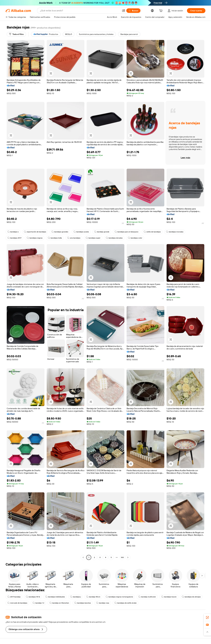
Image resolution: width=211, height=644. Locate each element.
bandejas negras (35, 238)
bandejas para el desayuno (126, 232)
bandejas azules (81, 232)
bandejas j (76, 597)
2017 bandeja (14, 597)
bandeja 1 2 (38, 603)
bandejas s (13, 232)
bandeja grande (102, 232)
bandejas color (135, 238)
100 (122, 557)
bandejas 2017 (14, 238)
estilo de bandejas (152, 232)
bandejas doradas (114, 238)
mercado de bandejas (17, 603)
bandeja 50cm (93, 597)
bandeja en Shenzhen (59, 603)
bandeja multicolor (147, 597)
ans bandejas (74, 238)
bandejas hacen (169, 597)
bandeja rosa (103, 603)
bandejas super (93, 238)
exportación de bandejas (35, 232)
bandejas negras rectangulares (119, 597)
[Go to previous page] (83, 557)
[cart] (169, 11)
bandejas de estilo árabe (125, 603)
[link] (207, 617)
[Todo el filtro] (16, 34)
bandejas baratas (83, 603)
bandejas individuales (55, 597)
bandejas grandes (60, 232)
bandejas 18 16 (33, 597)
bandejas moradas (175, 232)
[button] (207, 632)
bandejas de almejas (191, 597)
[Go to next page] (128, 557)
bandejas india (55, 238)
